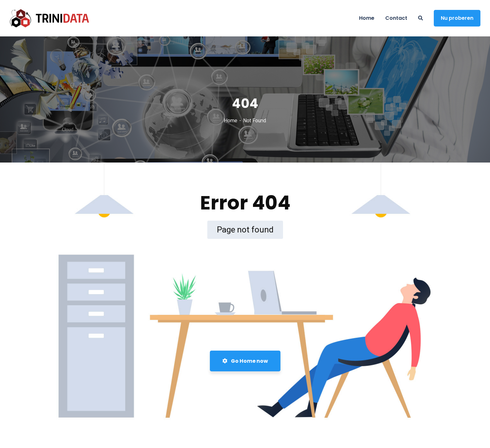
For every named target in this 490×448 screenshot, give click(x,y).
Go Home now (245, 361)
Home (231, 121)
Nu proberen (457, 18)
